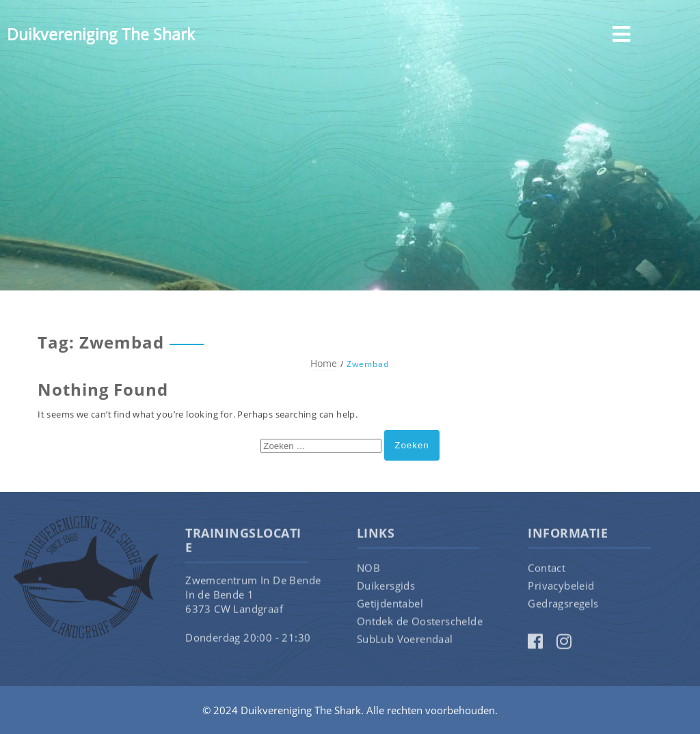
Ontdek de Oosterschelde (420, 625)
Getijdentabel (390, 607)
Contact (547, 571)
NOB (368, 571)
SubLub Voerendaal (405, 642)
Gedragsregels (563, 607)
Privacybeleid (561, 589)
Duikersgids (386, 589)
